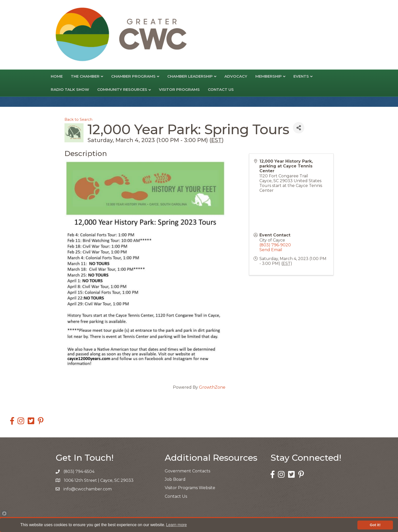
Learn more (176, 525)
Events (301, 76)
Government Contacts (187, 471)
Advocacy (236, 76)
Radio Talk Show (70, 89)
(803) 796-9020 (275, 245)
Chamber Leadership (190, 76)
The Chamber (85, 76)
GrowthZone (212, 387)
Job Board (175, 479)
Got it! (375, 525)
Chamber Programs (133, 76)
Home (57, 76)
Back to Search (78, 119)
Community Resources (122, 89)
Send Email (271, 250)
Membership (269, 76)
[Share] (299, 128)
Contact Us (221, 89)
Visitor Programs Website (190, 488)
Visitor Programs (179, 89)
